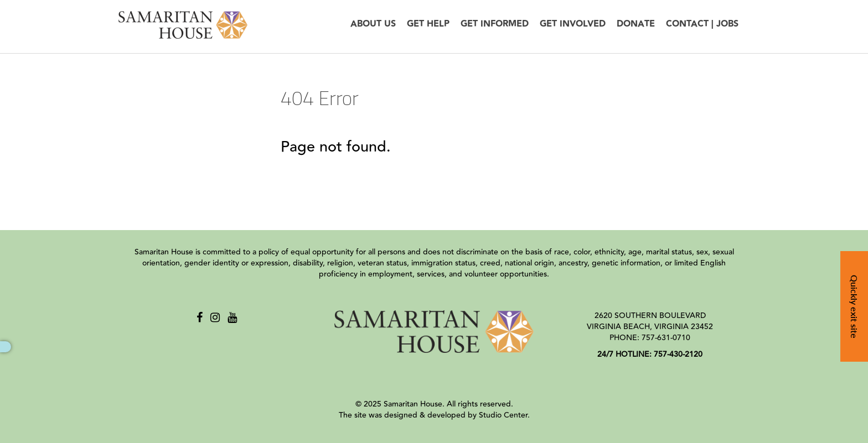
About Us (373, 24)
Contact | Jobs (702, 24)
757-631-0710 (666, 338)
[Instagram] (215, 318)
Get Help (428, 24)
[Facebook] (200, 318)
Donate (636, 24)
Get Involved (573, 24)
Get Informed (495, 24)
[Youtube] (232, 318)
